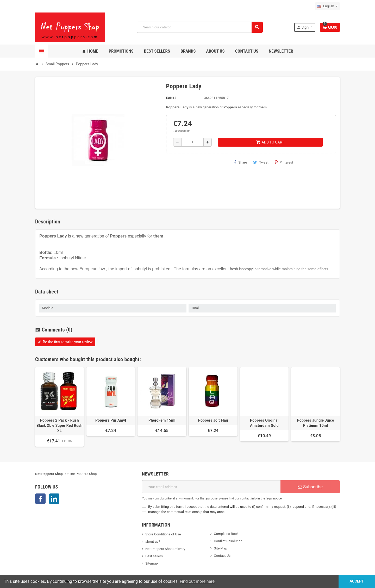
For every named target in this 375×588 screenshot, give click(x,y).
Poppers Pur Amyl (111, 420)
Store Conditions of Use (163, 534)
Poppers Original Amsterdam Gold (264, 423)
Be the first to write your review (65, 342)
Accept (357, 581)
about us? (153, 542)
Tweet (261, 162)
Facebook (40, 499)
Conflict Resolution (228, 541)
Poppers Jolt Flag (213, 420)
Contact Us (222, 556)
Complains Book (226, 534)
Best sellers (154, 556)
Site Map (220, 548)
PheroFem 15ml (162, 420)
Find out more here (197, 581)
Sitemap (152, 563)
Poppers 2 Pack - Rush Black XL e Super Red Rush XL (60, 426)
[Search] (200, 27)
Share (240, 162)
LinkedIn (54, 499)
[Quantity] (192, 142)
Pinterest (284, 162)
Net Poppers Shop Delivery (165, 549)
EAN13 (171, 98)
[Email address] (211, 487)
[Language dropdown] (327, 6)
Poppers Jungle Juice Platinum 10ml (316, 423)
